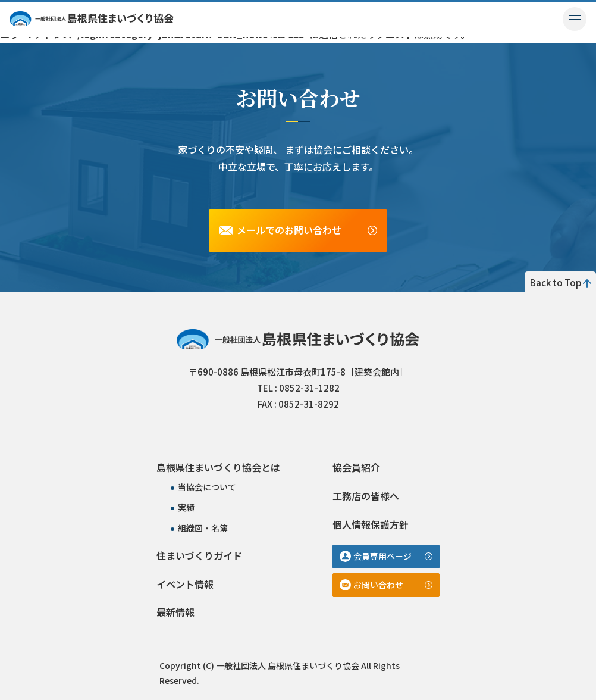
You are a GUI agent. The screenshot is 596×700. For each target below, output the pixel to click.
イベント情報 (185, 584)
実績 (186, 507)
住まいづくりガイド (199, 555)
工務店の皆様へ (366, 496)
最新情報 (175, 612)
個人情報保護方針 (371, 524)
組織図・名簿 (203, 528)
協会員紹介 (356, 467)
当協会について (207, 487)
